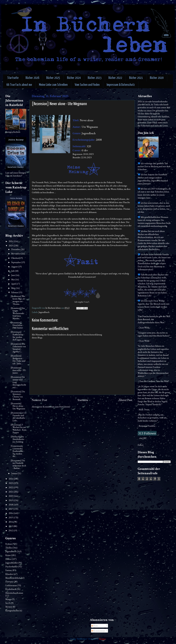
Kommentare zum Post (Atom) (56, 407)
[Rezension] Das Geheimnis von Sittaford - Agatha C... (18, 348)
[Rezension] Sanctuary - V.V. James (18, 370)
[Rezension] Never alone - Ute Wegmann (18, 406)
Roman (9, 544)
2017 (11, 509)
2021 (11, 492)
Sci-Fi (8, 603)
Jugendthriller (12, 563)
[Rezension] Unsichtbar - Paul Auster (17, 325)
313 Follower (147, 433)
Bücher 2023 (95, 78)
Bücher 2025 (53, 78)
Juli (13, 271)
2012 (11, 530)
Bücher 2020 (157, 78)
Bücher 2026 (32, 78)
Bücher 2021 (136, 78)
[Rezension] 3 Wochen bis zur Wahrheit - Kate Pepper (19, 429)
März (14, 288)
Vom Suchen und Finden (87, 85)
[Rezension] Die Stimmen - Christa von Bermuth (18, 395)
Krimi (8, 555)
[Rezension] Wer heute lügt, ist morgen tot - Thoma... (18, 300)
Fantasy (9, 570)
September (16, 262)
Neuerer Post (39, 400)
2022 (11, 487)
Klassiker (9, 574)
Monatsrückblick (13, 578)
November (16, 254)
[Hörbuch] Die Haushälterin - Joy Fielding (18, 439)
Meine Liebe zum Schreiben (53, 85)
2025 (11, 246)
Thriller (9, 548)
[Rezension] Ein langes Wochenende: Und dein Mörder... (18, 313)
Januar (14, 473)
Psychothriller (12, 567)
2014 (11, 522)
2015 (11, 517)
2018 (11, 505)
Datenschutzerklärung (92, 335)
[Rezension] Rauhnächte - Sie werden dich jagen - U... (18, 336)
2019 (11, 500)
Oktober (15, 258)
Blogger (102, 639)
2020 (11, 496)
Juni (13, 275)
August (15, 267)
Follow (141, 445)
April (14, 284)
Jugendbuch (44, 312)
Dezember (16, 249)
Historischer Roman (14, 593)
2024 (11, 479)
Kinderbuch (11, 589)
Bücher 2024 (74, 78)
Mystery (9, 607)
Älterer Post (125, 400)
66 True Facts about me (19, 85)
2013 (11, 526)
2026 (11, 241)
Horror (8, 559)
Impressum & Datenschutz (121, 85)
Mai (13, 279)
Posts (95, 626)
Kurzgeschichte (12, 611)
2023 (11, 483)
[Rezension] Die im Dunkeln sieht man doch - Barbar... (18, 464)
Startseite (13, 78)
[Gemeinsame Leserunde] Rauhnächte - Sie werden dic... (18, 451)
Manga (8, 599)
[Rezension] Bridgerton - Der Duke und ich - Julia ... (18, 360)
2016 (11, 513)
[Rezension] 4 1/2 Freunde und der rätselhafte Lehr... (19, 417)
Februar (15, 292)
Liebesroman (11, 585)
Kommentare (98, 631)
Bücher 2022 (115, 78)
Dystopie (9, 582)
